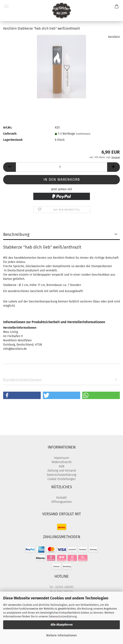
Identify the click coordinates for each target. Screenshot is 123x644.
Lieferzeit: (10, 134)
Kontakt (62, 498)
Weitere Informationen (62, 635)
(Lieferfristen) (83, 134)
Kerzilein (114, 37)
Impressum (62, 458)
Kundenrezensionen (22, 380)
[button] (9, 167)
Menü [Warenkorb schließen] (6, 6)
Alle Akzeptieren (62, 625)
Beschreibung (16, 234)
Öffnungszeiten (62, 502)
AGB (62, 466)
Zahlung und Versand (62, 471)
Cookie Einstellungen (62, 479)
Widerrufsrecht (62, 462)
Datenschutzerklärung (63, 616)
